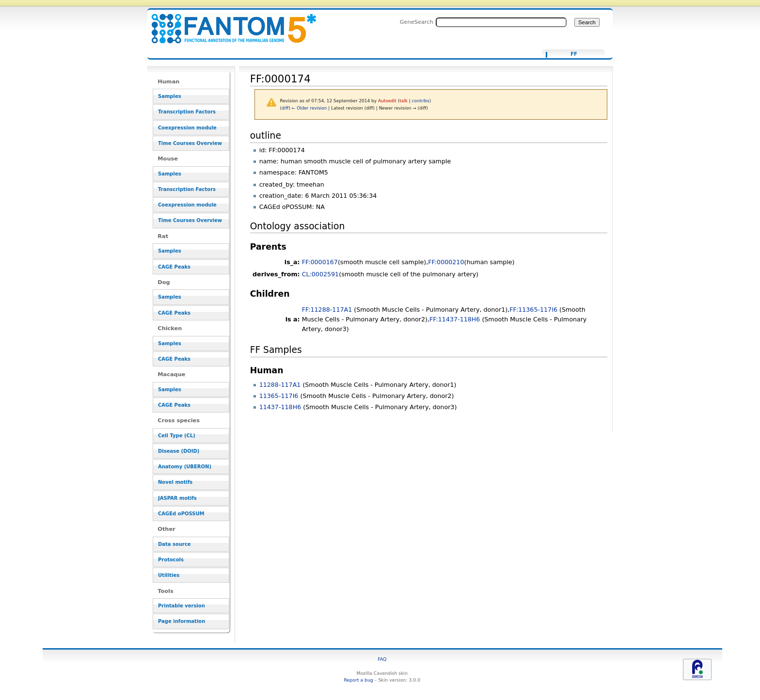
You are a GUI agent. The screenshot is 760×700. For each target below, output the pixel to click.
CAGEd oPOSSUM (181, 514)
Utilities (169, 575)
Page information (182, 621)
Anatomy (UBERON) (185, 467)
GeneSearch (417, 22)
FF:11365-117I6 (533, 310)
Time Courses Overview (190, 143)
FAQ (382, 659)
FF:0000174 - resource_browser (228, 23)
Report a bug (358, 680)
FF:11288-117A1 (327, 310)
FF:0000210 (446, 262)
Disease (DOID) (179, 451)
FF (574, 54)
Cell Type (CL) (177, 436)
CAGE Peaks (174, 267)
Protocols (171, 560)
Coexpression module (187, 128)
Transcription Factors (187, 112)
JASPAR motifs (177, 498)
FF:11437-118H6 (455, 319)
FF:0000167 (320, 262)
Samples (170, 96)
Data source (174, 544)
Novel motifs (175, 482)
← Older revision (309, 108)
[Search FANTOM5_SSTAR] (501, 22)
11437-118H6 (280, 407)
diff (285, 108)
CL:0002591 (321, 274)
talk (404, 101)
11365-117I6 (279, 396)
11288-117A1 (280, 385)
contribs (421, 101)
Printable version (182, 606)
